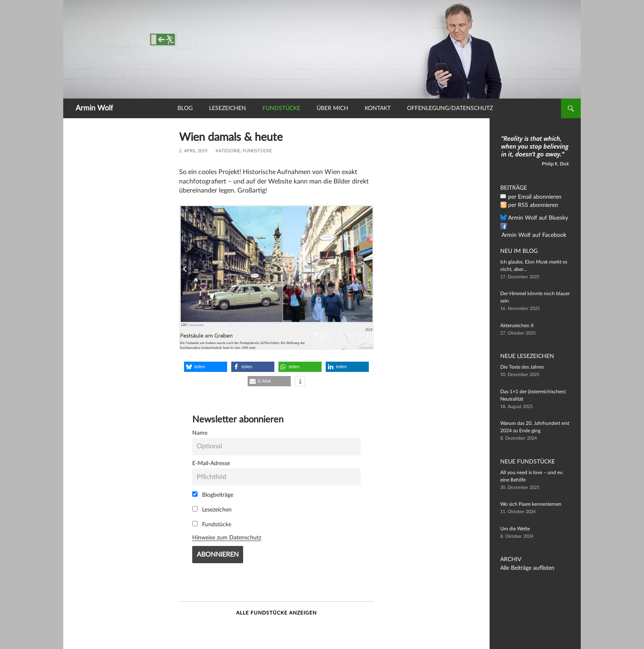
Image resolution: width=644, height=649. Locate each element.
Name (200, 433)
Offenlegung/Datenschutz (450, 108)
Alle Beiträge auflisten (524, 568)
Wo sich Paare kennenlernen (531, 504)
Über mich (332, 108)
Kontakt (378, 108)
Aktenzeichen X (517, 326)
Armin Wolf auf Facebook (536, 227)
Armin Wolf (94, 108)
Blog (185, 108)
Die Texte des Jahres (522, 367)
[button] (206, 367)
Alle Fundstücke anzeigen (276, 613)
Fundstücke (281, 108)
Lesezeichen (228, 108)
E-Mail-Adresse (211, 463)
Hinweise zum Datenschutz (227, 538)
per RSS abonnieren (530, 205)
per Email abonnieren (531, 197)
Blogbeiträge (213, 495)
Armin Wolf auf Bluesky (534, 218)
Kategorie (228, 151)
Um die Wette (515, 529)
